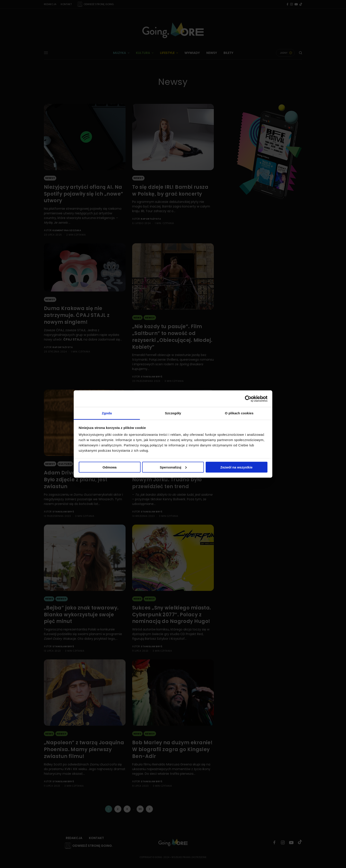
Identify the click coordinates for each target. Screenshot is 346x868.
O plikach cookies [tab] (239, 413)
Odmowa (110, 467)
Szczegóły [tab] (173, 413)
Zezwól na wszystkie (237, 467)
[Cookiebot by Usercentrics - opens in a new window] (248, 399)
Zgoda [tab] (107, 413)
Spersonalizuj (173, 467)
